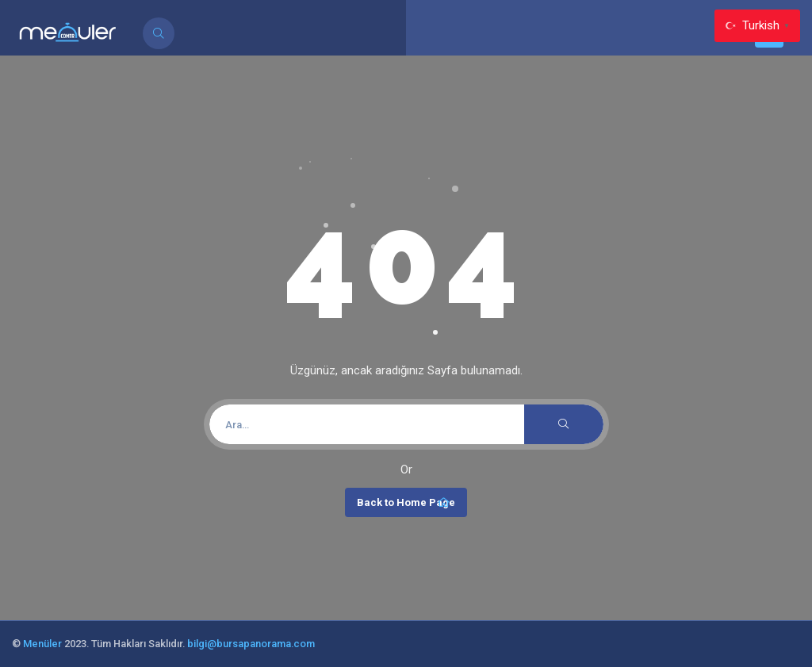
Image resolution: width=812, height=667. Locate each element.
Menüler (42, 644)
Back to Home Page (406, 503)
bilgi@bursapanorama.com (251, 644)
